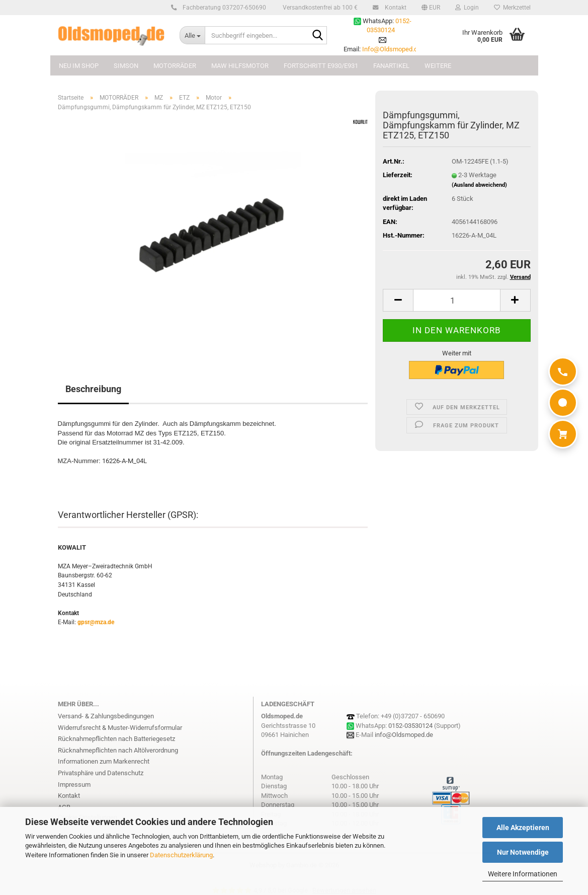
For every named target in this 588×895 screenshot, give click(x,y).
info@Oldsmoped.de (404, 735)
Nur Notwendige (523, 852)
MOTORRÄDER (175, 66)
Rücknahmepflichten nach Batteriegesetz (116, 739)
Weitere (438, 66)
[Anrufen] (563, 371)
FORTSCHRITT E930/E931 (321, 66)
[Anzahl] (456, 300)
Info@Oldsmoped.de (392, 49)
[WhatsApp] (563, 403)
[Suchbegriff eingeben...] (192, 35)
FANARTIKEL (391, 66)
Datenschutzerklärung (181, 855)
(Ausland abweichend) (479, 185)
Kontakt (394, 8)
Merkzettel (512, 8)
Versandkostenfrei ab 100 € (319, 8)
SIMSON (126, 66)
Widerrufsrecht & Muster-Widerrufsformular (120, 728)
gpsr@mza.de (96, 622)
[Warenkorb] (563, 434)
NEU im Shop (79, 66)
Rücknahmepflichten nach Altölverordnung (118, 750)
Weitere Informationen (523, 874)
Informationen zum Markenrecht (104, 761)
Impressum (74, 785)
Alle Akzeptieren (523, 828)
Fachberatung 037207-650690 (223, 8)
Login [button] (467, 8)
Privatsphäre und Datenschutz (101, 773)
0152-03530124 (410, 726)
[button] (431, 8)
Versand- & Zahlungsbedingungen (106, 716)
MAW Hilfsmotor (240, 66)
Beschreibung (93, 389)
